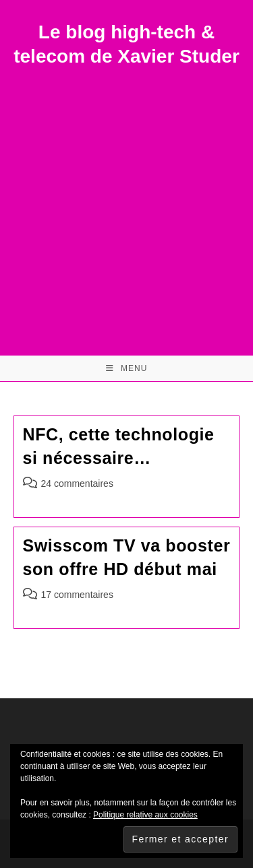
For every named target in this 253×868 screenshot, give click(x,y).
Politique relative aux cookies (145, 815)
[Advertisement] (126, 202)
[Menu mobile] (127, 368)
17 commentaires (77, 595)
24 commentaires (77, 483)
